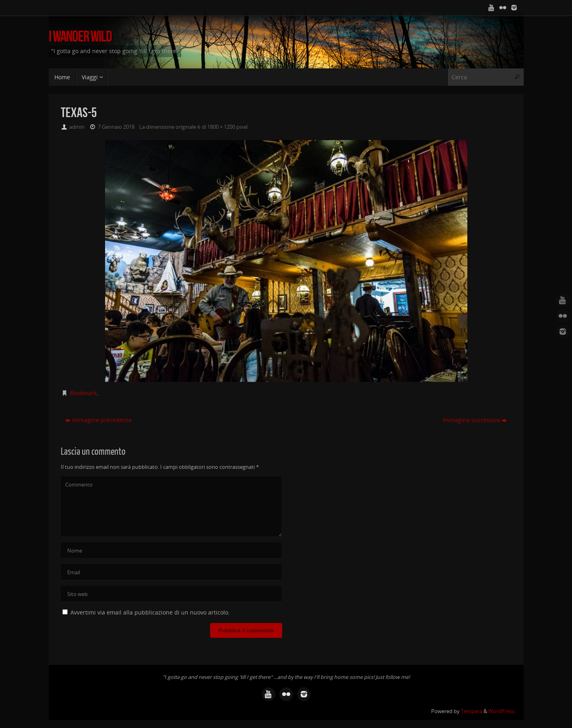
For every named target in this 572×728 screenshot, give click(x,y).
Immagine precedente (98, 420)
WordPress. (502, 711)
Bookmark (83, 393)
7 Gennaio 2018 (116, 127)
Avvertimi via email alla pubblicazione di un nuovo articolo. (150, 612)
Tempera (472, 711)
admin (77, 127)
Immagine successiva (475, 420)
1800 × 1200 (221, 127)
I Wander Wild (80, 36)
